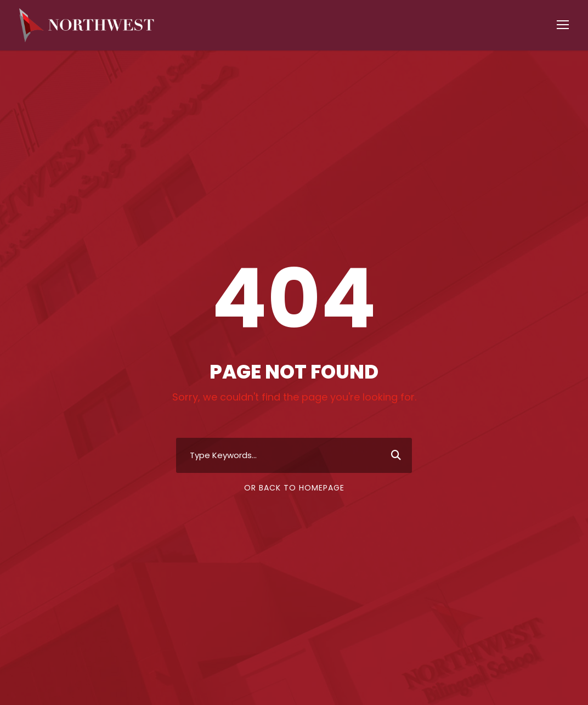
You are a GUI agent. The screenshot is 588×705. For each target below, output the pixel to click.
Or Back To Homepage (294, 491)
